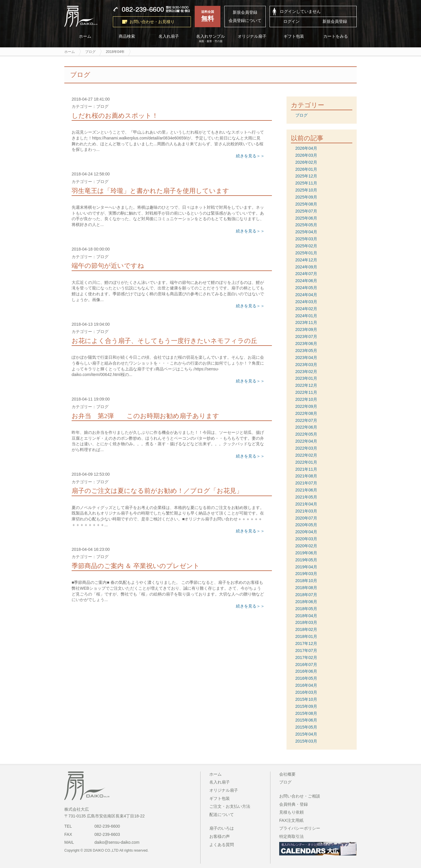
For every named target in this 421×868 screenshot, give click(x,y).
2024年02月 (306, 309)
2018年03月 (306, 622)
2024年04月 (306, 295)
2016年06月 (306, 671)
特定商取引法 (291, 836)
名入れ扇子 (169, 36)
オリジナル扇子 (252, 36)
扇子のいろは (222, 828)
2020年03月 (306, 539)
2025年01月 (306, 253)
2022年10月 (306, 399)
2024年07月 (306, 274)
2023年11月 (306, 322)
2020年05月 (306, 525)
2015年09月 (306, 706)
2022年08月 (306, 413)
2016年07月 (306, 665)
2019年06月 (306, 553)
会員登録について (245, 20)
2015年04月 (306, 734)
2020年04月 (306, 532)
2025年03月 (306, 239)
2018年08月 (306, 588)
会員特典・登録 (294, 804)
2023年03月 (306, 365)
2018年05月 (306, 609)
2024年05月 (306, 288)
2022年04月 (306, 441)
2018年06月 (306, 602)
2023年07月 (306, 336)
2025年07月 (306, 211)
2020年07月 (306, 518)
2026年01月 (306, 169)
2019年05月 (306, 560)
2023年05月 (306, 351)
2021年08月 (306, 476)
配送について (222, 814)
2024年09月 (306, 267)
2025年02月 (306, 246)
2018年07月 (306, 595)
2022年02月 (306, 455)
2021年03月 (306, 511)
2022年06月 (306, 427)
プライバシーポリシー (300, 828)
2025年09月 (306, 197)
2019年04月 (306, 567)
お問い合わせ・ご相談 (300, 796)
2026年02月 (306, 162)
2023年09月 (306, 329)
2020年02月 (306, 546)
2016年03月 (306, 692)
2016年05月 (306, 678)
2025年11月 (306, 183)
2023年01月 (306, 378)
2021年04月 (306, 504)
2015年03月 (306, 741)
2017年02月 (306, 658)
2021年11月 (306, 469)
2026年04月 (306, 148)
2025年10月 (306, 190)
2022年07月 (306, 420)
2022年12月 (306, 385)
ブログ (301, 115)
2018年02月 (306, 629)
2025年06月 (306, 218)
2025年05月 (306, 225)
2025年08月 (306, 204)
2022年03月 (306, 448)
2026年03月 (306, 155)
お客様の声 (220, 836)
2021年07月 (306, 483)
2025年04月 (306, 232)
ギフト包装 (294, 36)
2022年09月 (306, 406)
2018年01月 (306, 636)
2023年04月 (306, 358)
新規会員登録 (245, 12)
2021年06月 (306, 490)
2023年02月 (306, 372)
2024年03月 (306, 302)
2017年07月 (306, 650)
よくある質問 (222, 845)
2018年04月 (306, 616)
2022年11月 (306, 392)
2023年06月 (306, 344)
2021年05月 (306, 497)
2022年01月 (306, 462)
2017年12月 (306, 643)
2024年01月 (306, 316)
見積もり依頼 (291, 812)
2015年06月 (306, 720)
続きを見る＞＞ (250, 156)
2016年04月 (306, 685)
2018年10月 (306, 581)
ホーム (85, 36)
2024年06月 (306, 281)
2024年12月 (306, 260)
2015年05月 (306, 727)
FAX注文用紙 (291, 820)
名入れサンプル (211, 39)
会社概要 (287, 774)
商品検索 (127, 36)
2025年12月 (306, 176)
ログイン (291, 21)
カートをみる (336, 36)
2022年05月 (306, 434)
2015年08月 (306, 713)
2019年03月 (306, 574)
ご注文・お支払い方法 (230, 806)
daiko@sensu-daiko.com (117, 842)
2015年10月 (306, 699)
